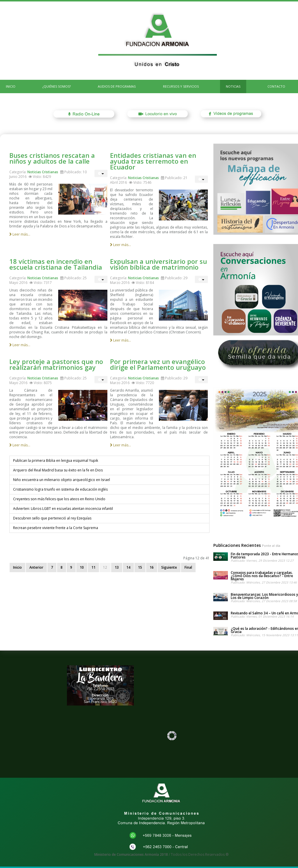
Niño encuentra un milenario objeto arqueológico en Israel (62, 480)
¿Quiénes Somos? (57, 86)
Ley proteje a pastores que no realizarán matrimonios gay (56, 364)
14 (128, 567)
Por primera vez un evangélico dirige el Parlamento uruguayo (158, 364)
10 (82, 567)
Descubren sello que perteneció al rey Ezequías (52, 518)
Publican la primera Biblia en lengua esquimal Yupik (56, 460)
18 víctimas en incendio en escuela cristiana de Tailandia (56, 264)
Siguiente (169, 567)
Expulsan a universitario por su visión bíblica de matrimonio (158, 264)
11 (93, 567)
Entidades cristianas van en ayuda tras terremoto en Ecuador (153, 161)
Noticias (233, 86)
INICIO (11, 86)
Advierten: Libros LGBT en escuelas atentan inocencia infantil (63, 509)
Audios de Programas (117, 86)
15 (140, 567)
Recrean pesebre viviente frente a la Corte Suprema (56, 528)
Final (188, 567)
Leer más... (20, 234)
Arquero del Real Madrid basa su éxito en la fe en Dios (58, 470)
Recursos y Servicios (181, 86)
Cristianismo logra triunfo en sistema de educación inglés (60, 489)
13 (117, 567)
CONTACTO (276, 86)
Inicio (17, 567)
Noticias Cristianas (43, 172)
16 (152, 567)
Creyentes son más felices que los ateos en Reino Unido (59, 499)
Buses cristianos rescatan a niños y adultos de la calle (52, 158)
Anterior (36, 567)
